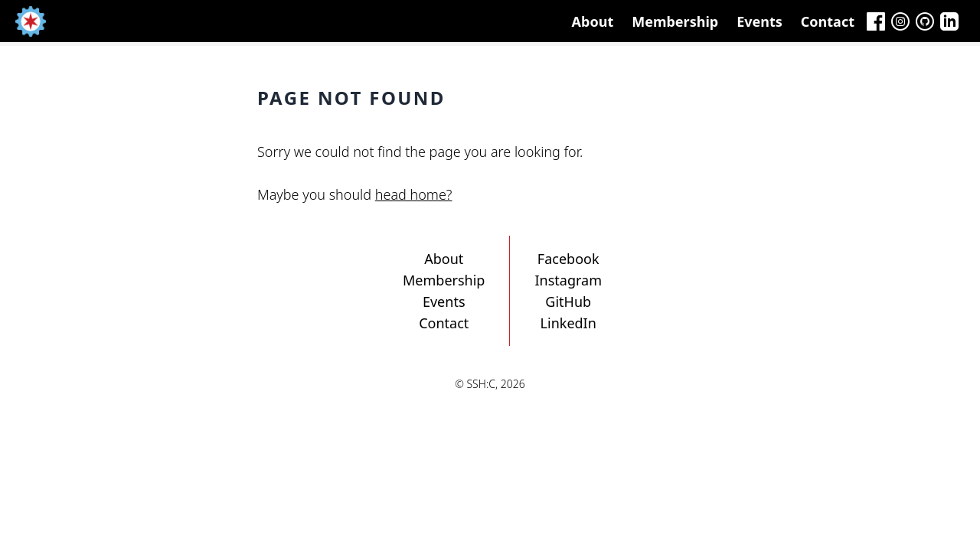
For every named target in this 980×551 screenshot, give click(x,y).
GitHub (568, 302)
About (593, 21)
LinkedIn (568, 323)
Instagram (568, 280)
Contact (828, 21)
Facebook (568, 259)
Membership (675, 21)
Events (759, 21)
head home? (414, 194)
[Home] (31, 21)
